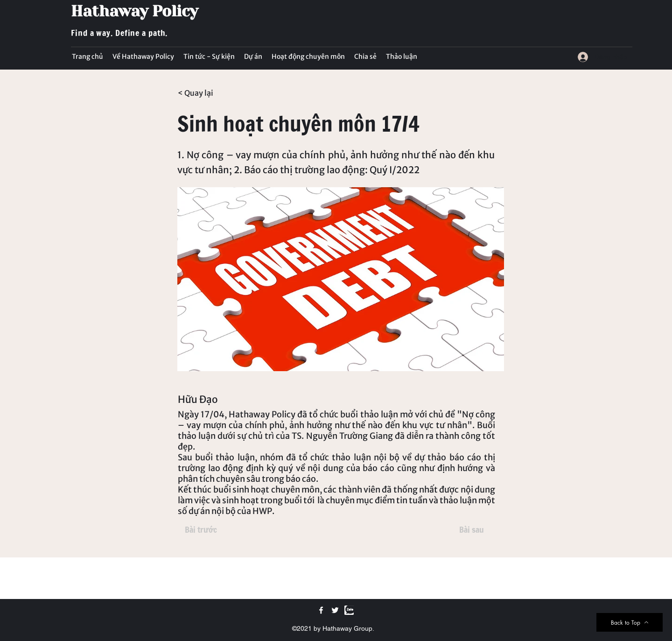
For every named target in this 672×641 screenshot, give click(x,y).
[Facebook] (321, 610)
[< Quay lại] (209, 93)
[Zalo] (349, 610)
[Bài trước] (201, 530)
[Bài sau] (471, 530)
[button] (209, 56)
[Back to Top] (630, 622)
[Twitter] (335, 610)
